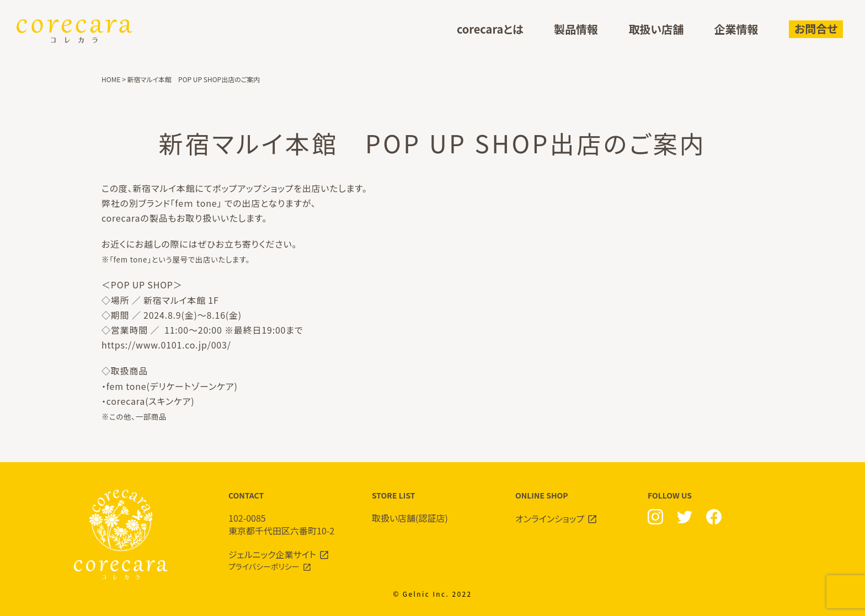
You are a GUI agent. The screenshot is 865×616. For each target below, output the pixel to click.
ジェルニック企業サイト (272, 554)
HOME (111, 79)
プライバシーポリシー (264, 566)
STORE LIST (432, 507)
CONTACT (289, 513)
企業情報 (736, 30)
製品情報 (576, 30)
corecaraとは (490, 30)
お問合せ (816, 28)
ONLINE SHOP (576, 507)
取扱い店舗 (656, 30)
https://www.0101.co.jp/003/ (166, 345)
